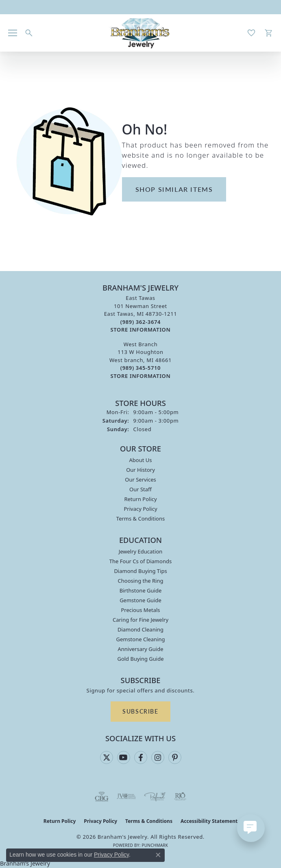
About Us (140, 460)
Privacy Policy (140, 509)
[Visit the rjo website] (180, 796)
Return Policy (140, 499)
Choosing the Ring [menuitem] (141, 581)
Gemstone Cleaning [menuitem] (140, 639)
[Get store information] (141, 330)
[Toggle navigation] (13, 33)
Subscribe (140, 711)
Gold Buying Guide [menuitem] (140, 659)
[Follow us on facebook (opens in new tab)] (141, 757)
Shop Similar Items (174, 189)
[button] (29, 33)
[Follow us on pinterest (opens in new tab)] (175, 757)
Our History (140, 470)
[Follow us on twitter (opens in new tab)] (107, 757)
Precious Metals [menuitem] (140, 610)
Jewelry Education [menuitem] (141, 551)
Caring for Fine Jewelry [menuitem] (140, 620)
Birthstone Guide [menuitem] (141, 590)
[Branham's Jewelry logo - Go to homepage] (140, 33)
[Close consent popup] (158, 855)
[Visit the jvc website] (126, 796)
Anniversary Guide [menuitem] (140, 649)
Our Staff (140, 489)
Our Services (140, 480)
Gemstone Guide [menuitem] (140, 600)
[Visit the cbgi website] (102, 796)
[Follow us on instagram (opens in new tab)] (158, 757)
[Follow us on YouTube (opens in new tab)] (124, 757)
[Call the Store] (140, 322)
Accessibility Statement (209, 821)
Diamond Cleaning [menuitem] (140, 629)
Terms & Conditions (140, 519)
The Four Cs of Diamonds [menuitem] (140, 561)
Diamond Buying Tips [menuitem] (140, 571)
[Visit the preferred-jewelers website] (155, 796)
